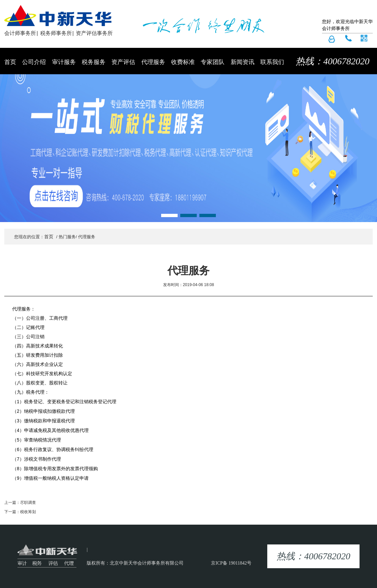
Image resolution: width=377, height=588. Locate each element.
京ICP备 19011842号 (231, 563)
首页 (10, 62)
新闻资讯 (243, 62)
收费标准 (183, 62)
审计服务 (64, 62)
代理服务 (153, 62)
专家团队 (213, 62)
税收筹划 (28, 512)
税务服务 (94, 62)
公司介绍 (34, 62)
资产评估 (123, 62)
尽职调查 (28, 503)
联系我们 (272, 62)
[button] (169, 215)
